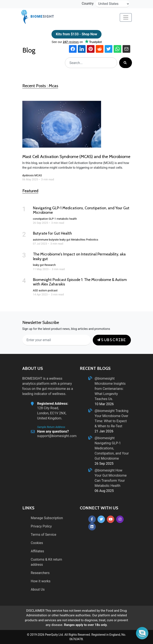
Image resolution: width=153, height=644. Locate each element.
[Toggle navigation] (126, 17)
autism (43, 290)
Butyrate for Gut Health (52, 233)
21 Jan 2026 (104, 431)
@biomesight (105, 378)
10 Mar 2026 (104, 404)
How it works (41, 581)
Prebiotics (92, 240)
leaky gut (65, 240)
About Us (38, 589)
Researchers (40, 573)
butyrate (54, 240)
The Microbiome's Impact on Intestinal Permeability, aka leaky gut (79, 256)
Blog (30, 50)
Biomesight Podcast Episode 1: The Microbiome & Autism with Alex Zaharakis (80, 282)
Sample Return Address (51, 427)
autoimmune (41, 240)
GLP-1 (52, 219)
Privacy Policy (41, 526)
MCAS (38, 175)
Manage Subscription (47, 518)
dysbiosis (28, 175)
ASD (36, 290)
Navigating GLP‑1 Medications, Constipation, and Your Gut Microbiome (81, 210)
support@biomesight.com (57, 436)
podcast (53, 290)
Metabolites (78, 240)
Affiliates (38, 551)
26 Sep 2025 (104, 464)
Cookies (37, 543)
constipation (41, 219)
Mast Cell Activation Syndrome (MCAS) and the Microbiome (76, 157)
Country (88, 4)
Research (50, 265)
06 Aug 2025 (104, 491)
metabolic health (67, 219)
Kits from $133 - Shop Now (76, 34)
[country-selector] (113, 4)
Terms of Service (44, 535)
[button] (142, 633)
